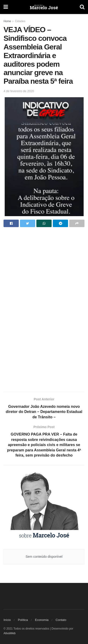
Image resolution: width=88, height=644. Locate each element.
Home (7, 21)
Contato (61, 620)
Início (7, 620)
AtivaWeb (10, 633)
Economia (42, 620)
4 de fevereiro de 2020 (19, 91)
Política (23, 620)
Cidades (20, 21)
